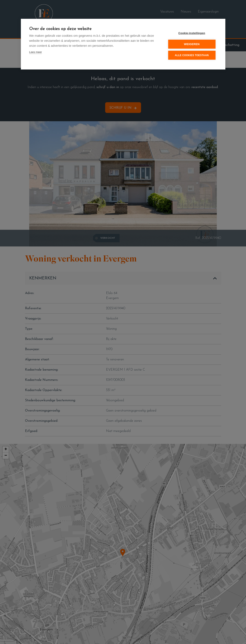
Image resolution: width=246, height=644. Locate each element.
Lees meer (36, 52)
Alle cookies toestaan (192, 55)
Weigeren (192, 44)
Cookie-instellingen (192, 33)
